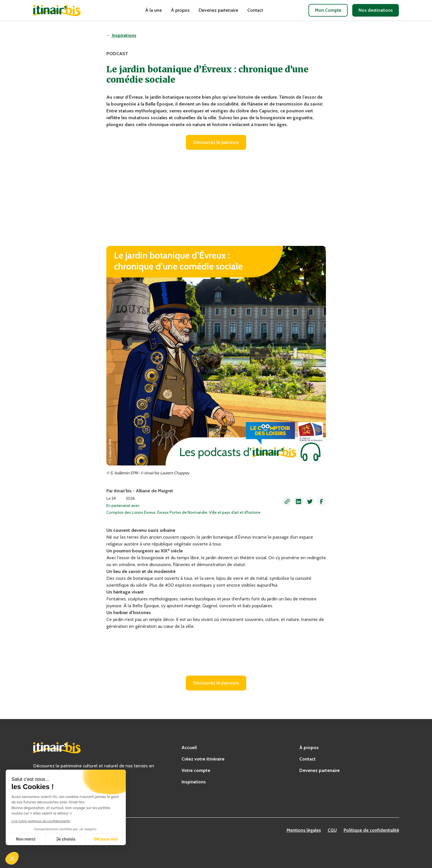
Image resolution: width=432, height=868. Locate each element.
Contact (255, 10)
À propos (180, 10)
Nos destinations (376, 10)
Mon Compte (328, 10)
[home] (66, 10)
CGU (332, 830)
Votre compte (196, 770)
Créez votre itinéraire (203, 759)
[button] (287, 501)
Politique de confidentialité (371, 830)
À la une (154, 10)
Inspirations (194, 782)
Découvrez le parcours (216, 142)
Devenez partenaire (218, 10)
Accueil (189, 747)
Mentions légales (304, 830)
